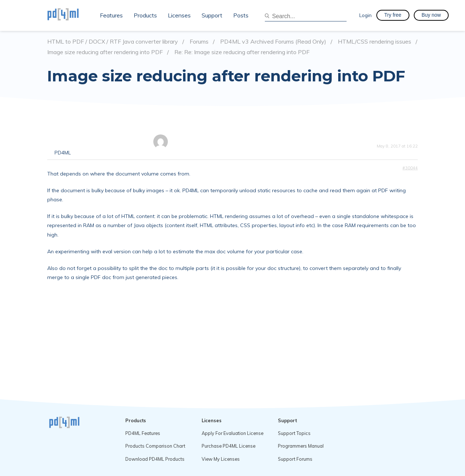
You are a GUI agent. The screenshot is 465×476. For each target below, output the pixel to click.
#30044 (410, 168)
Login (365, 15)
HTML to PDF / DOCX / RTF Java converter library (113, 42)
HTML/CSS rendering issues (375, 42)
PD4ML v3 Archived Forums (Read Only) (273, 42)
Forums (199, 42)
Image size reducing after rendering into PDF (105, 52)
